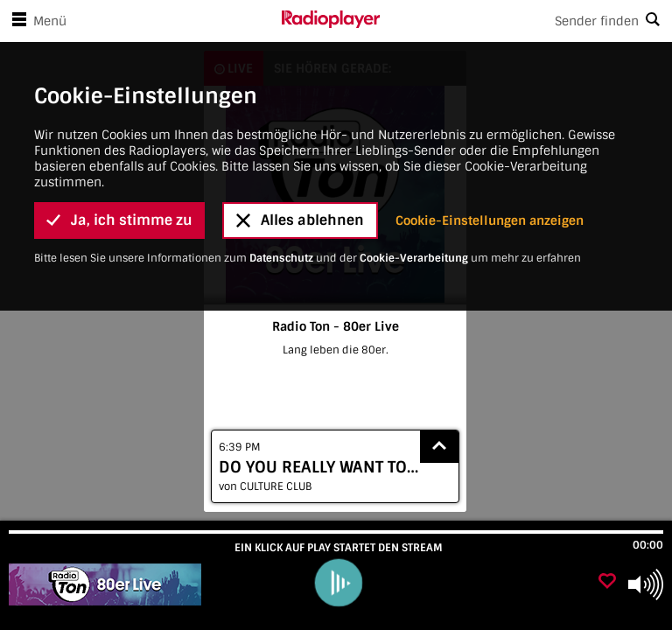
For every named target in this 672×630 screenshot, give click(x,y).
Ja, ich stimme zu (119, 159)
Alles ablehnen (300, 159)
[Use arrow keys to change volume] (646, 584)
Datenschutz (281, 197)
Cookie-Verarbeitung (414, 197)
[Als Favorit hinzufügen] (607, 582)
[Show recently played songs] (439, 447)
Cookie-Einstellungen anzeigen (490, 159)
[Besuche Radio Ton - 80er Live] (107, 584)
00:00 (648, 545)
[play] (338, 583)
